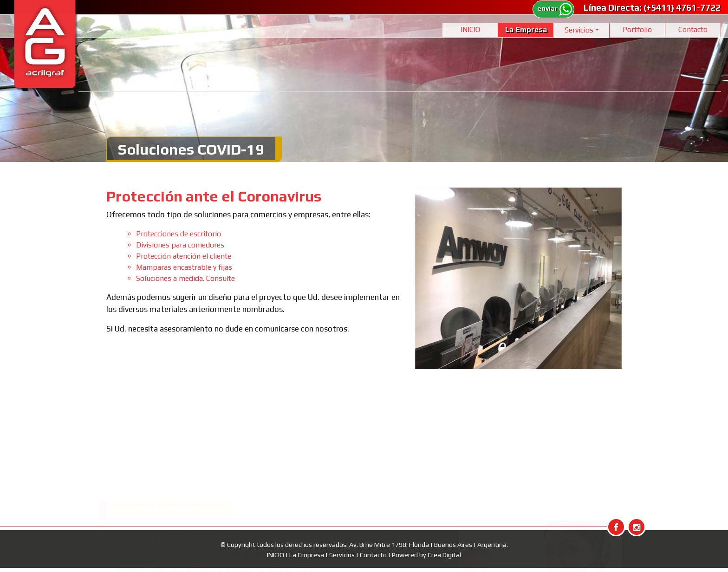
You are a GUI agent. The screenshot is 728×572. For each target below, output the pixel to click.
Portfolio (637, 29)
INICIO (470, 29)
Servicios (343, 555)
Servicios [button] (579, 30)
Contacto (693, 29)
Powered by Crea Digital (426, 555)
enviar (555, 8)
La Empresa (526, 29)
